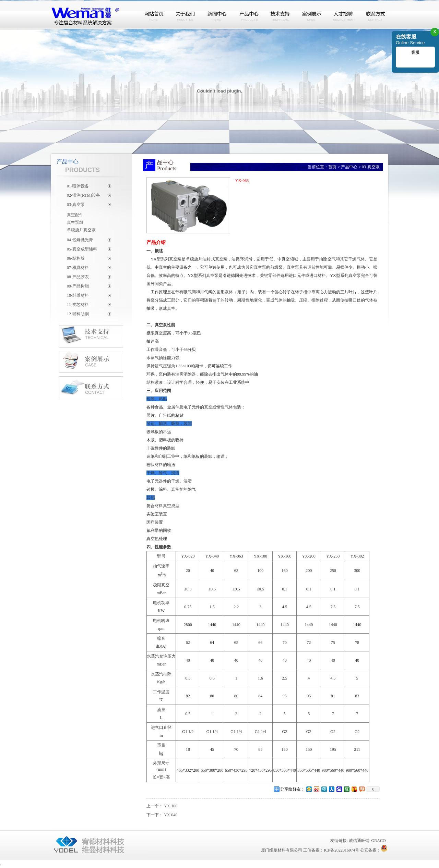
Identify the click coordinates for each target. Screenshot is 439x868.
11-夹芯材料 (78, 305)
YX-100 (171, 806)
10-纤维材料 (78, 295)
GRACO (379, 841)
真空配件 (75, 215)
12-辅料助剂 (78, 314)
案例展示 (312, 15)
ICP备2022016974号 (341, 850)
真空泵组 (75, 222)
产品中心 (249, 15)
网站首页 (154, 15)
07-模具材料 (78, 268)
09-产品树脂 (78, 286)
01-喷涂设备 (78, 186)
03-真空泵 (76, 205)
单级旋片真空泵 (81, 230)
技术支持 (281, 15)
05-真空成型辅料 (82, 249)
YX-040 (171, 815)
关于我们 (186, 15)
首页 (332, 167)
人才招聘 (344, 15)
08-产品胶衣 (78, 277)
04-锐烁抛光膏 (80, 240)
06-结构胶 (76, 258)
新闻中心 (217, 15)
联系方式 (375, 15)
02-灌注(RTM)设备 (84, 195)
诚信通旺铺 (359, 841)
